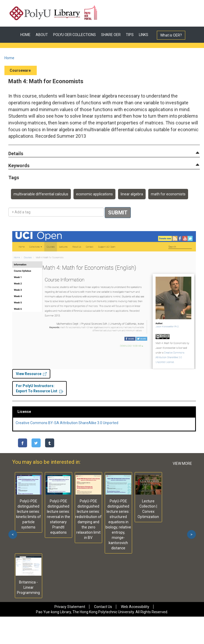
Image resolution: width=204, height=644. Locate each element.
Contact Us (103, 607)
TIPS (130, 35)
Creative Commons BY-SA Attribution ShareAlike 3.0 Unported (67, 423)
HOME (25, 35)
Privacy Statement (70, 607)
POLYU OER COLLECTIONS (75, 35)
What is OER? (171, 35)
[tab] (104, 154)
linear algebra (132, 194)
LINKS (144, 35)
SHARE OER (111, 35)
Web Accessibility (135, 607)
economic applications (94, 194)
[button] (16, 154)
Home (9, 58)
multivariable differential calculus (41, 194)
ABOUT (42, 35)
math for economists (168, 194)
